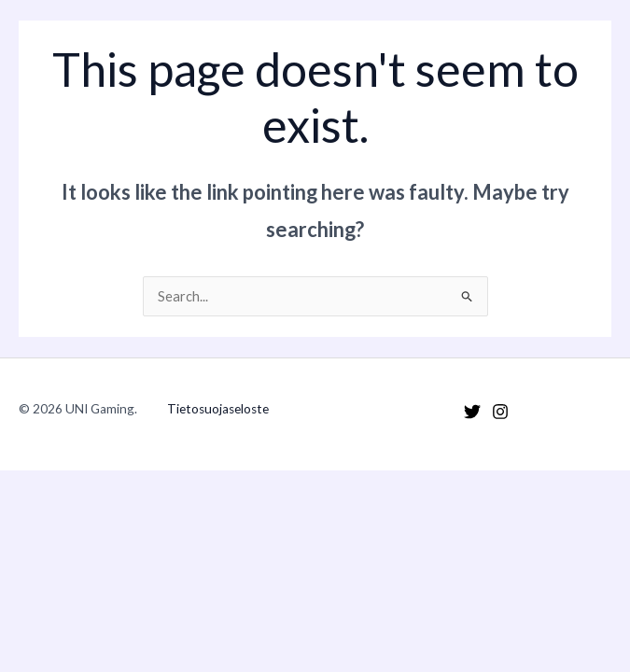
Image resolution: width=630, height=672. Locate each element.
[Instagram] (500, 412)
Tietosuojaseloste (218, 409)
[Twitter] (472, 412)
